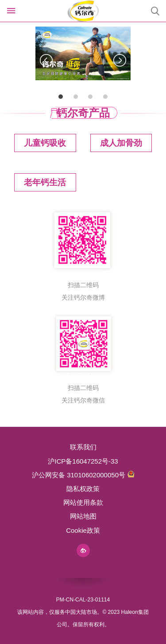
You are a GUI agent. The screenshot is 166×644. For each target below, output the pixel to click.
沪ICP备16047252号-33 (83, 461)
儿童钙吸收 (45, 143)
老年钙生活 (45, 182)
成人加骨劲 (121, 143)
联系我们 (83, 447)
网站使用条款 (83, 502)
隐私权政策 (83, 489)
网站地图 (83, 516)
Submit (155, 11)
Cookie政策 (83, 530)
